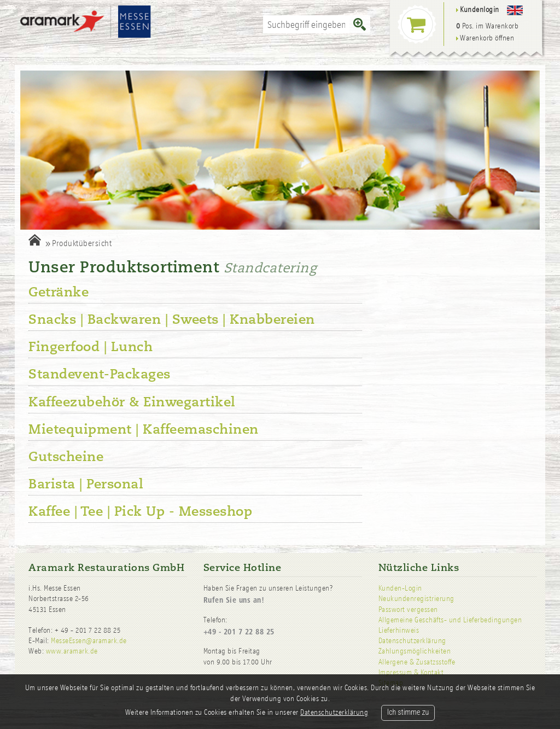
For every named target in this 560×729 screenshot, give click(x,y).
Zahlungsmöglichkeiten (415, 651)
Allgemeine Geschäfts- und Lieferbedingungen (450, 620)
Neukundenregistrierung (416, 599)
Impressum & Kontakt (411, 672)
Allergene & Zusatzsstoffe (417, 662)
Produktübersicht (82, 243)
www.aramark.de (72, 651)
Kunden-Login (400, 588)
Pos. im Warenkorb (488, 26)
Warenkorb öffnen (485, 38)
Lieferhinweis (399, 630)
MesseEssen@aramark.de (89, 641)
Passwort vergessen (408, 610)
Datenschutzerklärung (412, 641)
